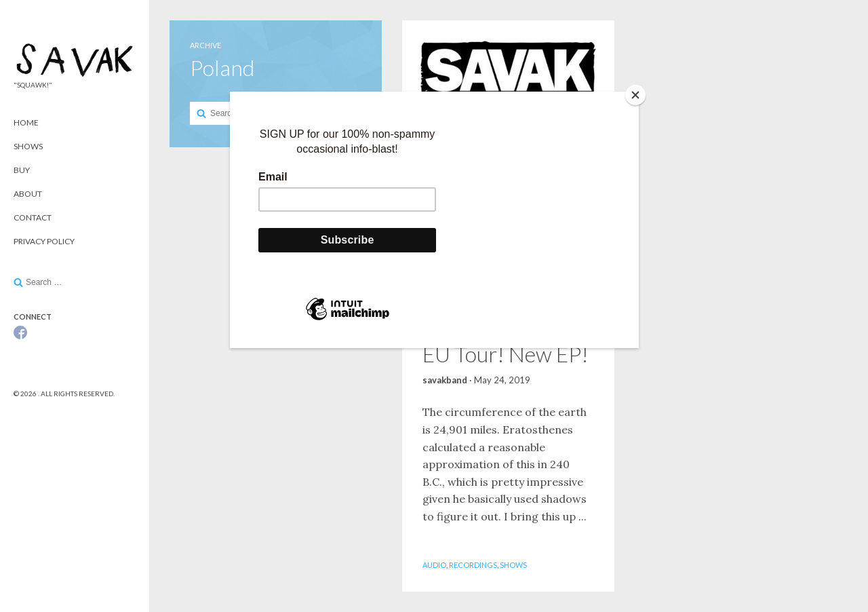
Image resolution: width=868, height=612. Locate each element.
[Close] (635, 95)
